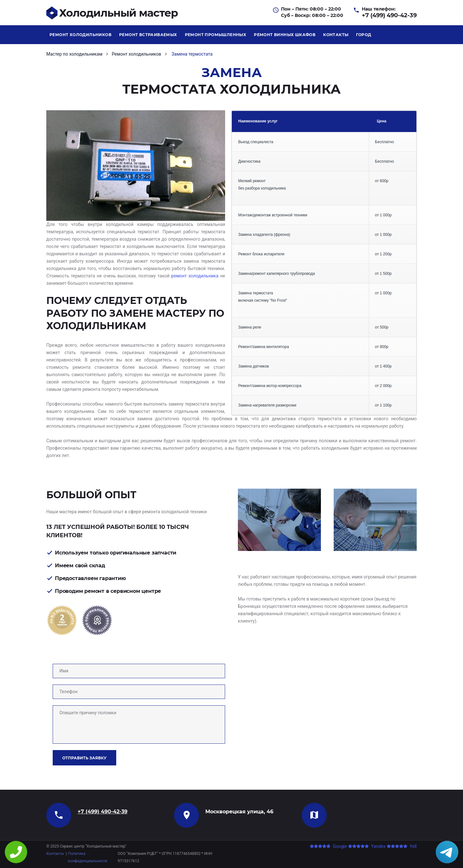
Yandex (367, 846)
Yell (402, 846)
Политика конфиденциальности (88, 857)
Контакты (336, 35)
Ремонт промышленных (216, 35)
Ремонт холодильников (80, 35)
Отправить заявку (84, 758)
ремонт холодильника (195, 276)
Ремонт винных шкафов (285, 35)
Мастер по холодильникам (74, 54)
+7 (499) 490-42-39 (389, 15)
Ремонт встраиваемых (148, 35)
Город (364, 35)
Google (328, 846)
